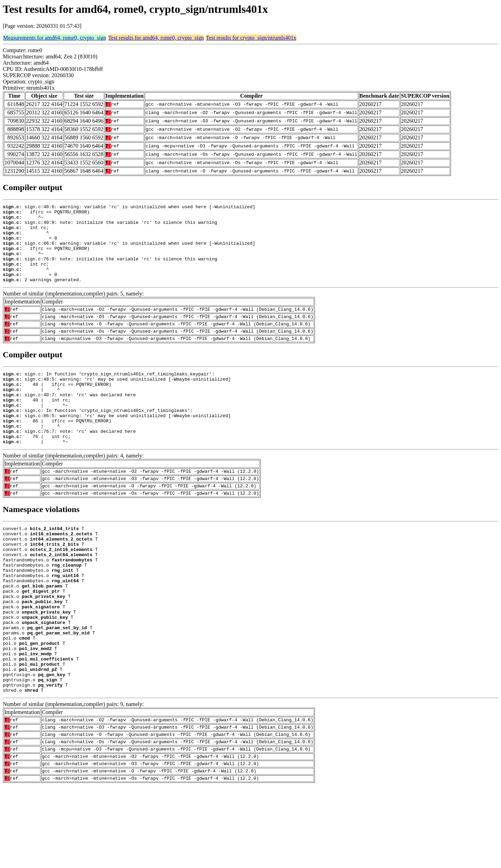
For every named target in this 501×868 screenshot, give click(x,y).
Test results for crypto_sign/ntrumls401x (251, 38)
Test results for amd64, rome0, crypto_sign (156, 38)
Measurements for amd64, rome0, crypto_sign (55, 38)
